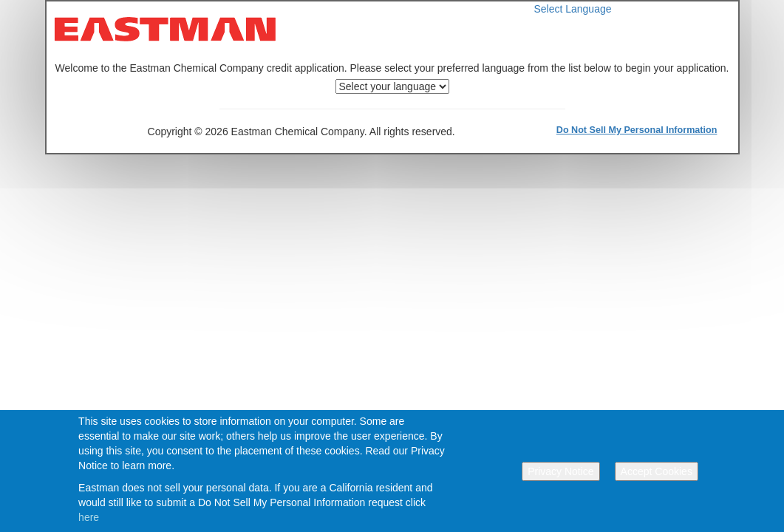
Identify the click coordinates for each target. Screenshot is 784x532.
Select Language (572, 9)
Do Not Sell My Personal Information (637, 130)
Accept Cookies (657, 471)
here (89, 517)
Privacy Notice (560, 471)
